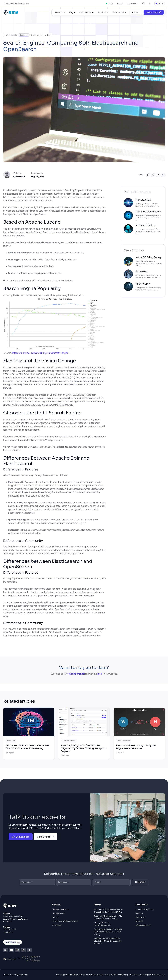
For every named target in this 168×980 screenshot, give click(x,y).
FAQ (163, 975)
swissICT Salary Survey (148, 257)
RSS (47, 35)
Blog (100, 674)
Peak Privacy (143, 284)
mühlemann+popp (143, 925)
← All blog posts (10, 35)
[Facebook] (30, 950)
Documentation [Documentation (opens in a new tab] (133, 3)
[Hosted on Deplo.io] (21, 942)
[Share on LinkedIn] (158, 175)
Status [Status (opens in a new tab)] (109, 3)
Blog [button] (71, 12)
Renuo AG (139, 921)
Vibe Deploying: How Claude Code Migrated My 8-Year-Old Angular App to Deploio (84, 748)
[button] (143, 3)
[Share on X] (153, 175)
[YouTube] (11, 950)
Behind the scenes (68, 741)
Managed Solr (143, 200)
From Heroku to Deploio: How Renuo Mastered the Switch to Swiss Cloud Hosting (108, 932)
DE (162, 3)
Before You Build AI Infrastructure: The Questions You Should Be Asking (27, 747)
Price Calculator (119, 12)
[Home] (11, 12)
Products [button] (58, 12)
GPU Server (57, 925)
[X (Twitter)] (24, 950)
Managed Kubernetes (60, 909)
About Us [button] (102, 12)
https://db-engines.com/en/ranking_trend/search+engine (40, 353)
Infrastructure (91, 975)
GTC (140, 975)
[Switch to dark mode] (149, 4)
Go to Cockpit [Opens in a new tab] (152, 12)
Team (58, 975)
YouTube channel (76, 674)
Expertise (65, 975)
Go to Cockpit (46, 837)
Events (82, 975)
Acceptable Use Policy (152, 975)
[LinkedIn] (5, 950)
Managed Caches (145, 225)
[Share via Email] (163, 175)
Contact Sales (21, 837)
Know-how (24, 35)
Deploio (55, 917)
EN (159, 3)
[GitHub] (18, 950)
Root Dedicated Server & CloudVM (65, 921)
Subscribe (140, 882)
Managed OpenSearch (148, 212)
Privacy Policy (123, 975)
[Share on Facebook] (148, 175)
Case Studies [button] (85, 12)
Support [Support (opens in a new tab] (120, 3)
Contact (136, 12)
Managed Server (58, 913)
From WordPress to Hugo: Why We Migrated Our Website (136, 747)
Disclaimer (133, 975)
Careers (100, 975)
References (74, 975)
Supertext (141, 271)
